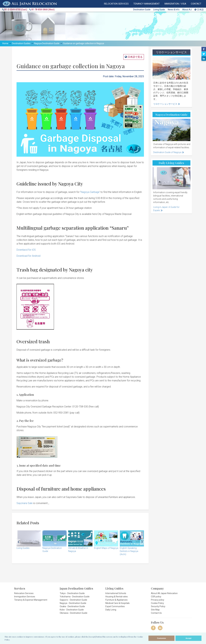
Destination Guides (21, 43)
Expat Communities (115, 606)
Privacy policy (158, 600)
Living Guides (23, 548)
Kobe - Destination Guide (72, 610)
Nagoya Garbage (90, 192)
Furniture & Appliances (116, 600)
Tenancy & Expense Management (31, 600)
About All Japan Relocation (164, 593)
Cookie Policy (157, 603)
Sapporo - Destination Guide (73, 600)
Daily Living (111, 610)
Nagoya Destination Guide (47, 43)
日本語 (199, 10)
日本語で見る (135, 57)
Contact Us (156, 613)
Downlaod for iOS (26, 250)
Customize (161, 638)
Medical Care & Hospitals (118, 603)
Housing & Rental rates (117, 597)
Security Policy (158, 606)
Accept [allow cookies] (188, 638)
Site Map (155, 610)
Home (5, 43)
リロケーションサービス (165, 104)
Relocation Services (24, 593)
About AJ (187, 10)
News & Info (174, 10)
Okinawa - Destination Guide (74, 613)
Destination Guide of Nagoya (167, 152)
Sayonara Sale (25, 503)
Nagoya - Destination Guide (73, 603)
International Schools (116, 593)
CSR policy (156, 597)
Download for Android (28, 256)
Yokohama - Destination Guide (75, 597)
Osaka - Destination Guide (72, 606)
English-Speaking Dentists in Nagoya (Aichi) (129, 551)
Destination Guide (142, 10)
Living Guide (159, 10)
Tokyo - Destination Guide (72, 593)
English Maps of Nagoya (106, 548)
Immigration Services (25, 597)
